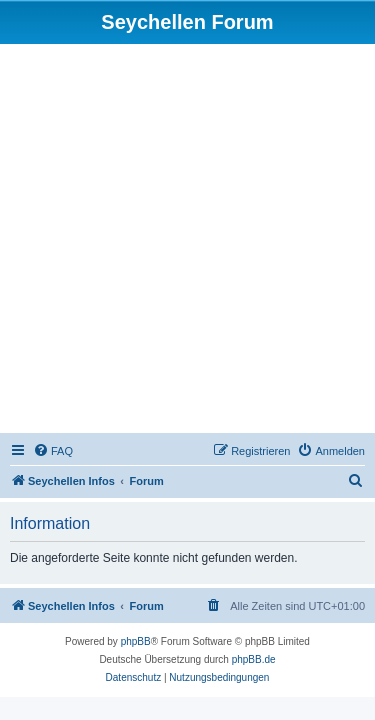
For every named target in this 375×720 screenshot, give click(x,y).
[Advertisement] (187, 241)
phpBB (136, 641)
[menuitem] (53, 451)
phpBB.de (254, 659)
